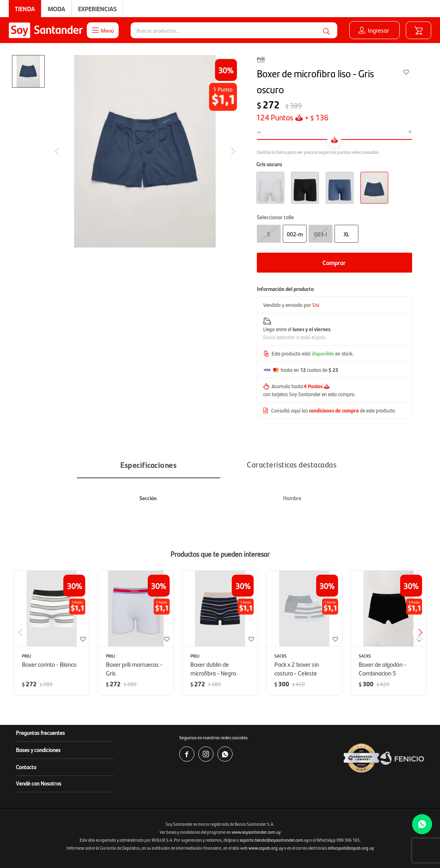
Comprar (334, 262)
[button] (327, 30)
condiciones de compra (334, 410)
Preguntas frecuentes (40, 732)
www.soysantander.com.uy (256, 832)
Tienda (25, 9)
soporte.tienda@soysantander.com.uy (274, 840)
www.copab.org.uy (266, 848)
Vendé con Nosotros (39, 783)
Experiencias (97, 9)
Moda (57, 9)
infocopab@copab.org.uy (351, 848)
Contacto (26, 767)
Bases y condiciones (38, 750)
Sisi (316, 305)
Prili (261, 59)
